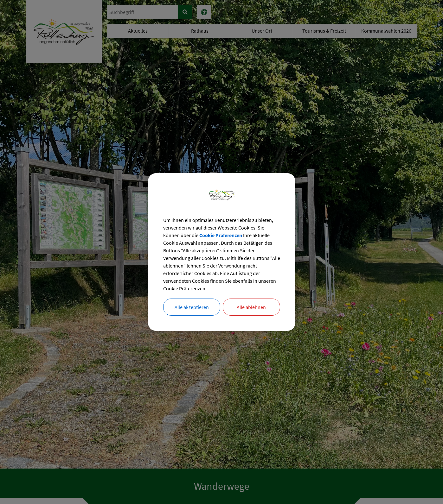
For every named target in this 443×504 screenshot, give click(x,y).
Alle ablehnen (251, 307)
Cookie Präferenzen (221, 235)
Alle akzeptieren (192, 307)
